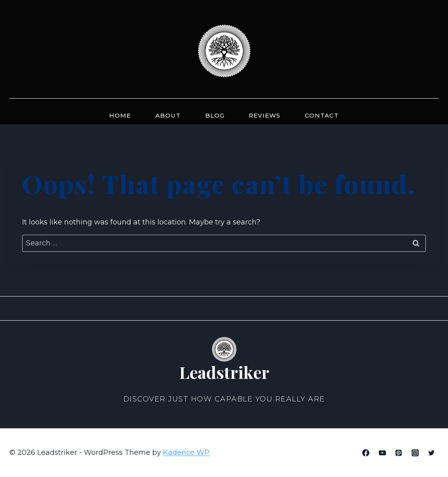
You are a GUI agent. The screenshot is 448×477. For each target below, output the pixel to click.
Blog (215, 115)
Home (120, 115)
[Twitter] (431, 453)
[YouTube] (382, 453)
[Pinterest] (399, 453)
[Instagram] (415, 453)
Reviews (265, 115)
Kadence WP (186, 452)
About (168, 115)
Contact (322, 115)
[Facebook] (366, 453)
